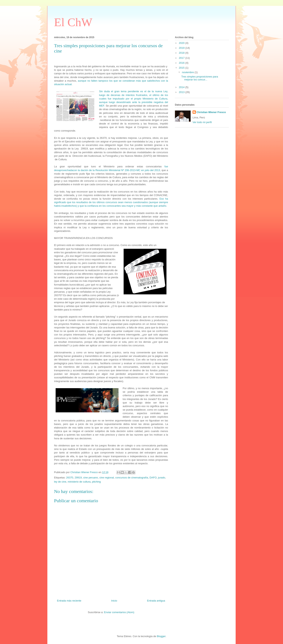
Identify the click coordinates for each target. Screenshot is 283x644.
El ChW (73, 22)
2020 (182, 43)
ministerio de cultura (79, 482)
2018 (182, 53)
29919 (78, 478)
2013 (182, 92)
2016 (182, 63)
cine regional (107, 478)
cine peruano (91, 478)
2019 (182, 48)
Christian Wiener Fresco (211, 112)
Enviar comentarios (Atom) (119, 612)
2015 (182, 68)
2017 (182, 58)
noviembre (188, 72)
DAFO (153, 478)
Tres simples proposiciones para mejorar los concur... (200, 78)
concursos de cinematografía (132, 478)
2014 (182, 87)
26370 (70, 478)
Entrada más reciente (69, 601)
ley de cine (60, 482)
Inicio (114, 601)
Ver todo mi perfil (202, 122)
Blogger (161, 636)
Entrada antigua (156, 601)
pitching (96, 482)
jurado (162, 478)
